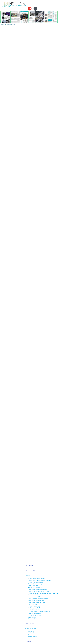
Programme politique (37, 338)
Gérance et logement (37, 33)
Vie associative (35, 557)
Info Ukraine (35, 524)
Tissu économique (36, 372)
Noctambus (35, 194)
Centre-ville (31, 262)
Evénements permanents (38, 172)
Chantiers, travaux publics (39, 36)
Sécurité (30, 74)
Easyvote (34, 491)
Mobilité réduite (36, 203)
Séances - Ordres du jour (38, 346)
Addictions (34, 115)
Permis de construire (37, 34)
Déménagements (36, 59)
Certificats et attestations (38, 161)
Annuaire (31, 330)
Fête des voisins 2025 (34, 597)
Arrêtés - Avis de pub (37, 350)
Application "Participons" (35, 549)
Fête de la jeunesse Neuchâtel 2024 (38, 602)
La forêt (33, 289)
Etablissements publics (38, 365)
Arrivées (33, 55)
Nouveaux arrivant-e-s (37, 520)
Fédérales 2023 (36, 496)
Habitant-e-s (32, 49)
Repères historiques (37, 208)
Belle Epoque (35, 228)
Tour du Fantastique (37, 245)
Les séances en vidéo (37, 348)
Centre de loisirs (36, 483)
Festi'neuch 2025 (33, 595)
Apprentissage (35, 143)
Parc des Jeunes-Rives (38, 291)
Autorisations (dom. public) (39, 534)
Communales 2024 (37, 495)
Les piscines (35, 182)
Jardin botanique (36, 284)
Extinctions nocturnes (37, 135)
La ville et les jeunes (37, 560)
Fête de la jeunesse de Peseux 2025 (38, 591)
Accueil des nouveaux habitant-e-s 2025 (39, 580)
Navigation (34, 303)
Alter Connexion (36, 518)
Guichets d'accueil (36, 52)
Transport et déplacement (35, 186)
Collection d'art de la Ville (38, 249)
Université (31, 433)
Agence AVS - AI (36, 127)
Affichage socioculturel (37, 532)
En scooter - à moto (37, 200)
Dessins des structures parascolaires (38, 584)
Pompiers (34, 86)
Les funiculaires (36, 232)
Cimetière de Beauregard (35, 619)
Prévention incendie (37, 84)
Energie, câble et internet (38, 47)
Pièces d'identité (36, 61)
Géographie (35, 217)
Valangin (34, 226)
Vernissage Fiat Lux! (34, 610)
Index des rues (35, 44)
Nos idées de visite (37, 311)
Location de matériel (37, 541)
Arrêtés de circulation (37, 77)
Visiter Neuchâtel (33, 205)
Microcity (34, 371)
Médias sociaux (33, 637)
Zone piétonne (35, 265)
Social (30, 119)
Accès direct (32, 153)
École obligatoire (33, 423)
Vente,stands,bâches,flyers (39, 537)
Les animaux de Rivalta (38, 255)
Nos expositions (36, 451)
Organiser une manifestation (36, 526)
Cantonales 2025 (36, 493)
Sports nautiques (36, 301)
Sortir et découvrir (30, 167)
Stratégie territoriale (37, 31)
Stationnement (35, 78)
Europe (33, 401)
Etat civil (34, 68)
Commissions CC (36, 340)
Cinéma (33, 253)
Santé (30, 105)
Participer (28, 472)
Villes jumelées (35, 395)
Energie (33, 133)
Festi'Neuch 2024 (33, 604)
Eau (32, 45)
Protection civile (36, 89)
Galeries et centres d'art (38, 247)
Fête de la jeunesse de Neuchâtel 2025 (39, 589)
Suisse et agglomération (38, 397)
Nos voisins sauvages (37, 280)
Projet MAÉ (34, 428)
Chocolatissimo (35, 230)
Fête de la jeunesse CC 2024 (36, 600)
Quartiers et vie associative (36, 502)
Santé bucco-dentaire (37, 113)
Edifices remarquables (37, 210)
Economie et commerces (35, 361)
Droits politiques (33, 383)
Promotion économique (38, 374)
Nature (30, 276)
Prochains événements (38, 174)
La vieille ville (35, 268)
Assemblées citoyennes (35, 500)
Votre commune (30, 321)
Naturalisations (35, 67)
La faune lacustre (36, 305)
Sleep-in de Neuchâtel (38, 121)
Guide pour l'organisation (38, 528)
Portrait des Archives (37, 456)
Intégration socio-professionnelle (40, 129)
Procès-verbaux (36, 355)
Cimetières (34, 70)
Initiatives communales (38, 387)
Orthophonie (35, 109)
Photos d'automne (33, 586)
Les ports (34, 296)
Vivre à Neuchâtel (30, 24)
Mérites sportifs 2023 (34, 608)
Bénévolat (31, 547)
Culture (30, 235)
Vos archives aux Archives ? (39, 453)
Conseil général (32, 341)
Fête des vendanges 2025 (35, 582)
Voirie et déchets (36, 38)
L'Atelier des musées (37, 258)
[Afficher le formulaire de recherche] (35, 9)
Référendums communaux (39, 389)
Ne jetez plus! (35, 137)
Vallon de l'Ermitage (37, 286)
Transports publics (36, 188)
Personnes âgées (36, 101)
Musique (34, 251)
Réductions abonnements (38, 190)
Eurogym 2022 (32, 617)
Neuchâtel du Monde (37, 399)
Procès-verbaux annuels (38, 357)
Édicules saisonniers (37, 367)
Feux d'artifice (35, 539)
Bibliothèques (35, 257)
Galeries (27, 576)
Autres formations (33, 439)
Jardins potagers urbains (38, 512)
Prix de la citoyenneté (34, 550)
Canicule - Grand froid (34, 147)
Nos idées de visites (37, 219)
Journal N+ (31, 631)
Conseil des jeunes (37, 481)
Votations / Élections (34, 486)
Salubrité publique (36, 82)
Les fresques (35, 270)
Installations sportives (37, 179)
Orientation (34, 145)
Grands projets (35, 29)
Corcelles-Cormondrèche (38, 222)
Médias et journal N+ (31, 628)
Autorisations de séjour (38, 63)
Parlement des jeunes (37, 479)
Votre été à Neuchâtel (37, 221)
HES (29, 432)
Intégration (31, 514)
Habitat (30, 26)
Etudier (27, 421)
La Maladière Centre (37, 274)
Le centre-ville (35, 369)
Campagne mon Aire (37, 477)
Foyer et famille (32, 95)
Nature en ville (35, 42)
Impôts (33, 72)
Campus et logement (34, 441)
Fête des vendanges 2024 (35, 613)
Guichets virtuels (33, 331)
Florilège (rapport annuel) (38, 260)
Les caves (31, 184)
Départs (33, 57)
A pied (33, 196)
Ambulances (35, 88)
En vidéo (34, 234)
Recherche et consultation (39, 449)
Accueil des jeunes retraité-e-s (37, 578)
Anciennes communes (37, 359)
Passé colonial (35, 215)
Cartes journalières (36, 192)
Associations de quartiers (38, 505)
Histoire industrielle (36, 211)
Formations (34, 464)
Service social (35, 123)
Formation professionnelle (35, 435)
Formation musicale (34, 443)
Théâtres (34, 242)
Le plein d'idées (36, 485)
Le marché (34, 267)
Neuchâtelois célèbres (37, 213)
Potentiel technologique (38, 417)
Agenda (30, 170)
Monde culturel (35, 238)
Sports (30, 176)
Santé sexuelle (35, 111)
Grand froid (34, 151)
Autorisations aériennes (38, 91)
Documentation (36, 328)
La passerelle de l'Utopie (38, 300)
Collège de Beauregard (35, 615)
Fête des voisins (36, 510)
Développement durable (35, 131)
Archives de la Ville (33, 444)
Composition (35, 336)
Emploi (30, 139)
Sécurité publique (36, 80)
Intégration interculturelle (38, 516)
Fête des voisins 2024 (34, 606)
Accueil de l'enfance (37, 163)
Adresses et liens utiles (38, 117)
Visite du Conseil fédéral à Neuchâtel (38, 599)
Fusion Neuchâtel (33, 323)
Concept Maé (35, 100)
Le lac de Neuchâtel (34, 293)
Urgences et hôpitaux (37, 108)
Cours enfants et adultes (38, 180)
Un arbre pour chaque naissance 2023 (39, 612)
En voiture (34, 201)
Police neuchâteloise (37, 93)
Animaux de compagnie (38, 103)
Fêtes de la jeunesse (37, 426)
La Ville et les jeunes (34, 475)
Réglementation (33, 378)
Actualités (31, 635)
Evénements (35, 240)
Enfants (33, 98)
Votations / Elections (37, 555)
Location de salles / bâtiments (37, 545)
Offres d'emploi (36, 141)
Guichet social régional (38, 125)
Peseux (33, 224)
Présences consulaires (38, 522)
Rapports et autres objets (38, 353)
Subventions (32, 543)
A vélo (33, 198)
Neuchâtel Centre (36, 272)
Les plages (34, 298)
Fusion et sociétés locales (38, 506)
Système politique (36, 391)
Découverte (34, 454)
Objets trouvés (35, 54)
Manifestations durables (38, 530)
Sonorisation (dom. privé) (38, 536)
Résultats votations (37, 498)
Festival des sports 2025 (35, 587)
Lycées (30, 430)
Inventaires (34, 447)
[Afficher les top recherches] (30, 9)
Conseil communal (33, 333)
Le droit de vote (36, 385)
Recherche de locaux (37, 376)
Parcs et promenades (37, 40)
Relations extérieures (34, 393)
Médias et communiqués (35, 633)
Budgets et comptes (34, 402)
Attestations (35, 65)
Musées (33, 244)
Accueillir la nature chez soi (39, 278)
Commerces (35, 363)
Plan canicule (35, 150)
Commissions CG (36, 351)
